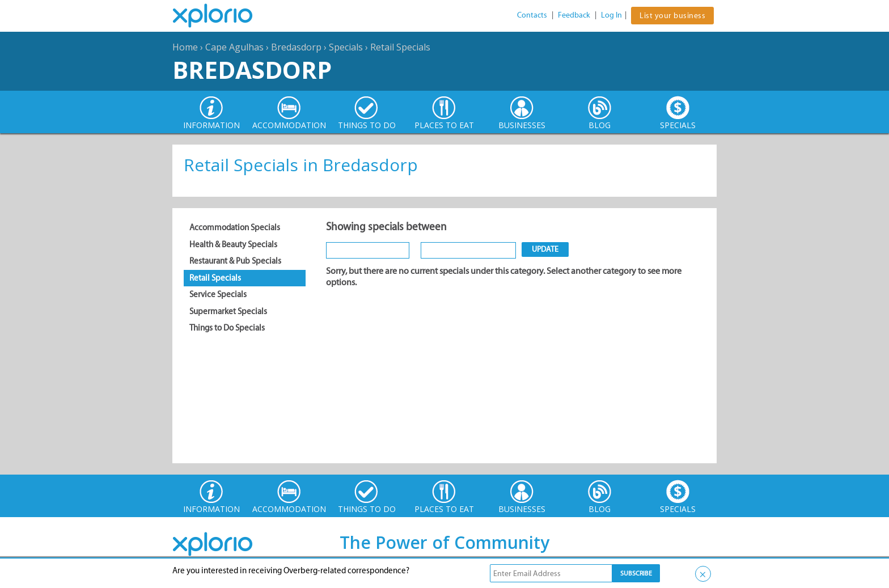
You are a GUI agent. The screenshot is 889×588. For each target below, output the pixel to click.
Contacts (532, 15)
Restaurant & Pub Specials (235, 261)
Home (185, 47)
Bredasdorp (296, 47)
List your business (672, 16)
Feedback (574, 15)
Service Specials (218, 294)
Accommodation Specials (235, 227)
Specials (346, 47)
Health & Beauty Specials (233, 244)
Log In (611, 15)
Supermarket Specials (228, 311)
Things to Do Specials (227, 328)
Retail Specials (400, 47)
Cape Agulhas (234, 47)
